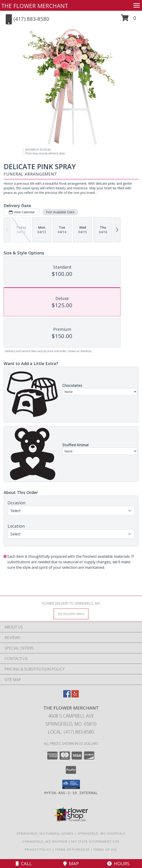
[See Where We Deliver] (71, 614)
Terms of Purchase (72, 849)
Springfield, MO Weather (45, 841)
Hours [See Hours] (118, 864)
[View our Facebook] (67, 696)
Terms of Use (105, 849)
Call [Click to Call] (24, 864)
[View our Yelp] (75, 696)
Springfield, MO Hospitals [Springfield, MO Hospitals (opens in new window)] (101, 833)
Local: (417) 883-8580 (71, 732)
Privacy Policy (38, 849)
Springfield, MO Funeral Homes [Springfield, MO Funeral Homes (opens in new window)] (45, 833)
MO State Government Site (95, 841)
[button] (129, 20)
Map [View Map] (71, 864)
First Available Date (60, 212)
